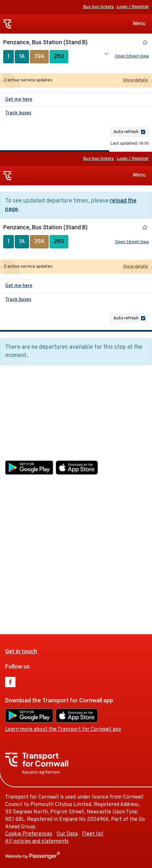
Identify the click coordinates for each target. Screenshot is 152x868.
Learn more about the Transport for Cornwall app (63, 483)
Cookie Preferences (29, 587)
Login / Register (133, 7)
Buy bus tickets (99, 7)
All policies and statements (37, 595)
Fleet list (93, 587)
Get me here (19, 101)
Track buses (18, 114)
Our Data (67, 587)
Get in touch (21, 404)
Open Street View (132, 57)
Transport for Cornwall (7, 24)
